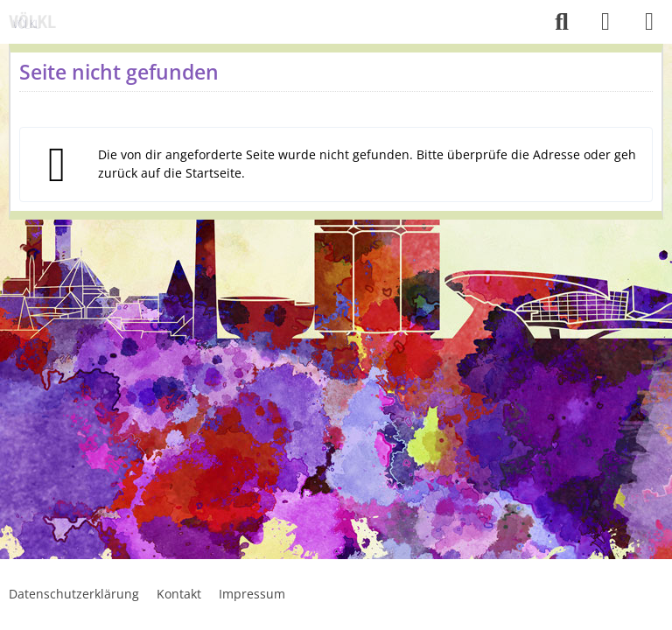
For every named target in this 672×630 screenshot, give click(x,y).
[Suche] (562, 22)
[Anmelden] (605, 22)
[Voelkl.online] (35, 22)
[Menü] (649, 22)
